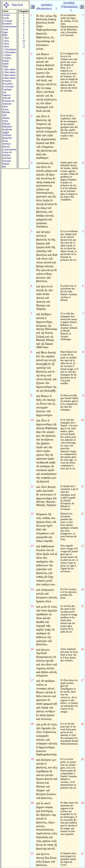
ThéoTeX (17, 5)
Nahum (6, 124)
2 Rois (6, 41)
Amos (6, 109)
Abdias (6, 118)
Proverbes (8, 84)
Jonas (5, 121)
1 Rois (6, 38)
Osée (5, 107)
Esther (6, 61)
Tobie (5, 66)
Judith (6, 64)
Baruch (6, 147)
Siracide (7, 98)
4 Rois (6, 46)
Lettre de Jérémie (7, 154)
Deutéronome (9, 26)
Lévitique (7, 21)
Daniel (6, 164)
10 (24, 41)
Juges (5, 32)
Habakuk (7, 127)
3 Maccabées (9, 75)
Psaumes (7, 81)
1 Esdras (7, 55)
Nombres (7, 24)
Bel (4, 167)
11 (24, 44)
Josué (5, 29)
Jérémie (7, 144)
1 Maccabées (9, 69)
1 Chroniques (9, 49)
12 (24, 46)
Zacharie (7, 135)
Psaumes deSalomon (8, 102)
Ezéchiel (7, 158)
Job (4, 92)
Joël (5, 115)
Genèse (6, 15)
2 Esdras (7, 58)
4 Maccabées (9, 78)
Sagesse (7, 95)
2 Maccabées (9, 72)
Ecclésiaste (8, 86)
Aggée (6, 132)
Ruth (5, 35)
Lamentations (9, 149)
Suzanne (7, 161)
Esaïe (5, 141)
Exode (6, 18)
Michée (6, 112)
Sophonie (7, 129)
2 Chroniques (9, 52)
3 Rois (6, 44)
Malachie (7, 138)
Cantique (7, 89)
